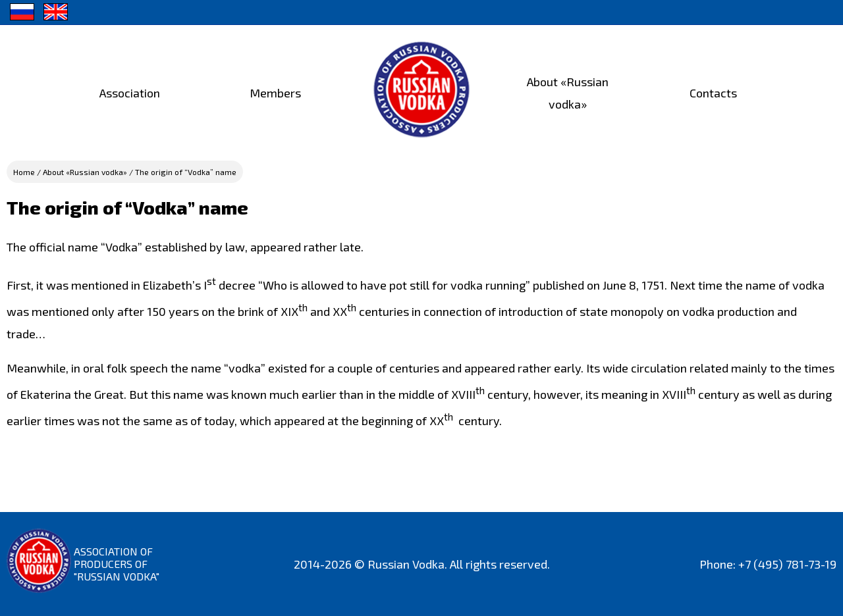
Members (275, 93)
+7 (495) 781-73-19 (787, 564)
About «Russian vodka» (85, 172)
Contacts (713, 93)
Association (130, 93)
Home (24, 172)
